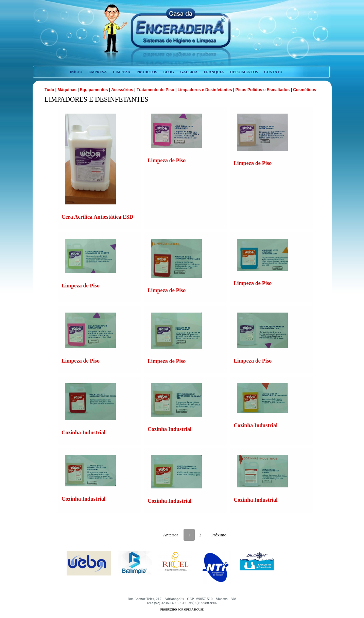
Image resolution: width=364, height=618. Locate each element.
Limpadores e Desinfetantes (205, 90)
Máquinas (67, 90)
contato (273, 72)
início (76, 72)
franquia (214, 72)
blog (169, 72)
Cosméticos (305, 90)
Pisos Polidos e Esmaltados (263, 90)
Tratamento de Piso (155, 90)
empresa (98, 72)
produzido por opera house (182, 610)
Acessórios (122, 90)
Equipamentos (94, 90)
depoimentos (244, 72)
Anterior (171, 535)
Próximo (219, 535)
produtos (147, 72)
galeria (189, 72)
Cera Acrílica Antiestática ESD (97, 217)
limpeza (122, 72)
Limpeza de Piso (167, 160)
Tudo (50, 90)
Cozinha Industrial (83, 432)
